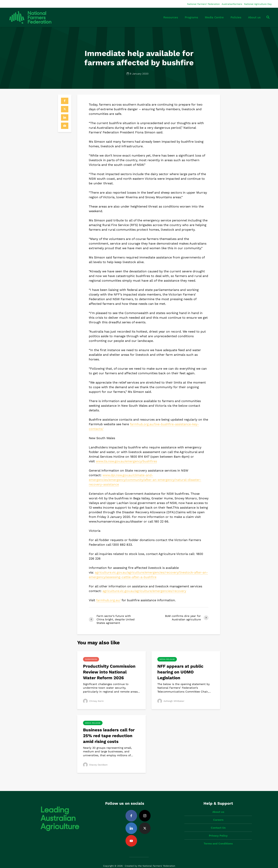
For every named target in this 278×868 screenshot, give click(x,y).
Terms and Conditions (218, 837)
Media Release (167, 659)
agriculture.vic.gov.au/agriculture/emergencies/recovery (144, 591)
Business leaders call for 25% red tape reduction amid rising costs (109, 736)
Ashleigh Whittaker (171, 701)
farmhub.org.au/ (108, 600)
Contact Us (218, 821)
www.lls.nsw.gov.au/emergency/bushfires (126, 461)
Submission (91, 659)
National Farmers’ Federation (203, 4)
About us (254, 17)
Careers (218, 813)
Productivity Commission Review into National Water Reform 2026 (109, 672)
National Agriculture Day (258, 4)
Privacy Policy (218, 829)
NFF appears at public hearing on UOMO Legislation (180, 672)
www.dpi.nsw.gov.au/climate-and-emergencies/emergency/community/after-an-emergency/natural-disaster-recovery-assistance (145, 480)
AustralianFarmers (232, 4)
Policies (236, 17)
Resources (171, 17)
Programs (191, 17)
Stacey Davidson (95, 765)
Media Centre (214, 17)
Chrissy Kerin (93, 701)
